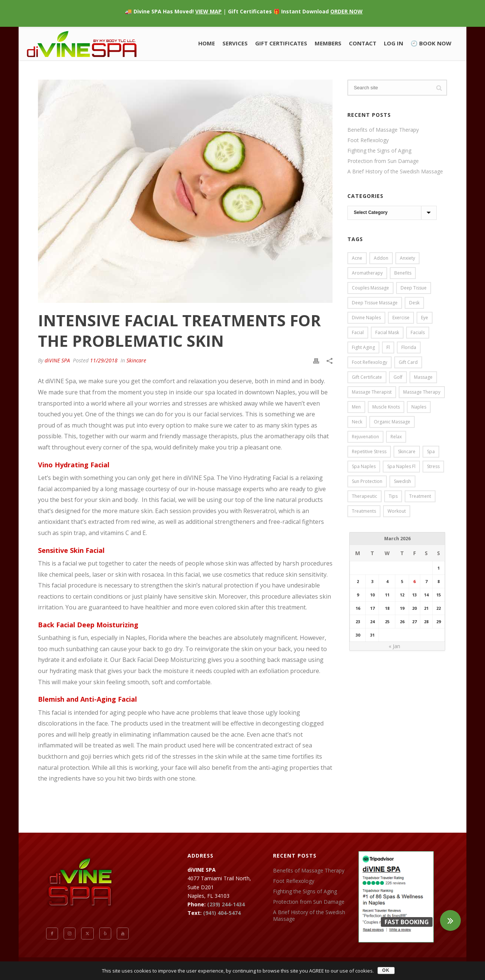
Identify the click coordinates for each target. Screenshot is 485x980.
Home (207, 43)
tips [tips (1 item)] (393, 496)
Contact (363, 43)
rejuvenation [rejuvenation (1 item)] (365, 437)
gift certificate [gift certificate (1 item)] (367, 377)
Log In (394, 43)
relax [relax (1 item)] (396, 437)
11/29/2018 (104, 360)
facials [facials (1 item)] (418, 332)
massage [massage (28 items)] (423, 377)
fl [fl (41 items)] (388, 347)
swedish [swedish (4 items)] (402, 481)
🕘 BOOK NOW (431, 43)
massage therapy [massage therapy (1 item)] (422, 392)
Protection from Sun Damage (383, 161)
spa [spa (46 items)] (431, 451)
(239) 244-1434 (226, 904)
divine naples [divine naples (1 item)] (366, 318)
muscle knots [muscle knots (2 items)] (386, 407)
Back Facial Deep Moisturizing (88, 625)
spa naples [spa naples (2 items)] (364, 466)
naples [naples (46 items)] (419, 407)
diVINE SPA (57, 360)
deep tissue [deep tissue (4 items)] (414, 288)
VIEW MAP (208, 11)
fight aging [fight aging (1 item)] (363, 347)
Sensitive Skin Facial (71, 550)
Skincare (136, 360)
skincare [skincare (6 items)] (407, 451)
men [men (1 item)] (356, 407)
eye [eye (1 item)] (425, 318)
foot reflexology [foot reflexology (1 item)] (370, 362)
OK (386, 970)
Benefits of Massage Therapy (383, 130)
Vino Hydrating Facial (74, 465)
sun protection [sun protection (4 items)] (367, 481)
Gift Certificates (281, 43)
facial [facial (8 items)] (358, 332)
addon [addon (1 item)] (381, 258)
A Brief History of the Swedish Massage (395, 172)
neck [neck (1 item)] (357, 422)
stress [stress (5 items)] (433, 466)
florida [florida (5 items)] (409, 347)
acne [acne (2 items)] (357, 258)
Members (328, 43)
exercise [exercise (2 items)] (401, 318)
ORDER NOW (346, 11)
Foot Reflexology (368, 140)
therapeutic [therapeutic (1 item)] (364, 496)
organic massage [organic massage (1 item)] (392, 422)
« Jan (394, 646)
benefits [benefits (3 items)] (403, 273)
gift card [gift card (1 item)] (408, 362)
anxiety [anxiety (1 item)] (407, 258)
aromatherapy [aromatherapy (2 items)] (367, 273)
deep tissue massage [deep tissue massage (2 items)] (375, 303)
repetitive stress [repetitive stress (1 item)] (369, 451)
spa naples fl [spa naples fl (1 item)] (401, 466)
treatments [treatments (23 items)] (364, 511)
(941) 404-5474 (222, 913)
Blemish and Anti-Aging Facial (87, 699)
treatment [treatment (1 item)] (420, 496)
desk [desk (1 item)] (414, 303)
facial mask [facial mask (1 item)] (387, 332)
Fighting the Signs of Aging (379, 151)
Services (235, 43)
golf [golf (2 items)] (398, 377)
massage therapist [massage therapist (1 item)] (372, 392)
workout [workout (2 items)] (397, 511)
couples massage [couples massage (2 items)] (370, 288)
